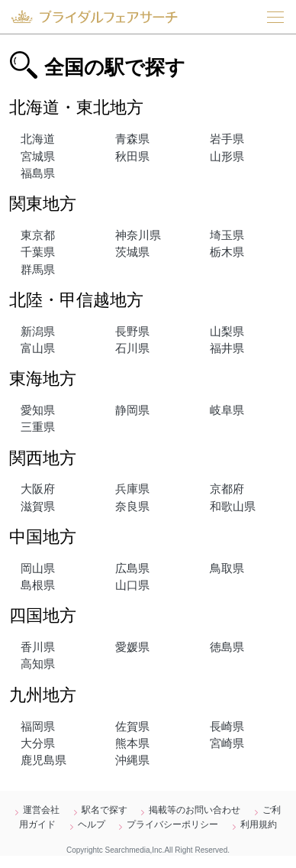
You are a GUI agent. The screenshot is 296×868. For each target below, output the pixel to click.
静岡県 (132, 410)
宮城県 (38, 157)
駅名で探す (105, 810)
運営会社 (41, 810)
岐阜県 (227, 410)
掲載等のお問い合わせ (195, 810)
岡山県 (38, 568)
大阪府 (38, 489)
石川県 (132, 348)
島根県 (38, 585)
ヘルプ (92, 824)
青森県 (132, 139)
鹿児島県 (43, 760)
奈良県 (132, 507)
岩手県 (227, 139)
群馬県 (38, 270)
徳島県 (227, 647)
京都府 (227, 489)
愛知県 (38, 410)
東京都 (38, 235)
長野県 (132, 332)
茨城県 (132, 252)
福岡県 (38, 727)
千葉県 (38, 252)
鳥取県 (227, 568)
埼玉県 (227, 235)
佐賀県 (132, 727)
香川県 (38, 647)
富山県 (38, 348)
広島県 (132, 568)
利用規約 (259, 824)
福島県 (38, 173)
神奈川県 (138, 235)
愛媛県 (132, 647)
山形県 (227, 157)
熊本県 (132, 743)
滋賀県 (38, 507)
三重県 (38, 427)
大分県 (38, 743)
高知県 (38, 664)
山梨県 (227, 332)
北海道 (38, 139)
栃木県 (227, 252)
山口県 (132, 585)
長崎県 (227, 727)
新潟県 (38, 332)
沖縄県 (132, 760)
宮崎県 (227, 743)
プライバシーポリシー (172, 824)
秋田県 (132, 157)
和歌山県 (233, 507)
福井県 (227, 348)
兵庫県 (132, 489)
